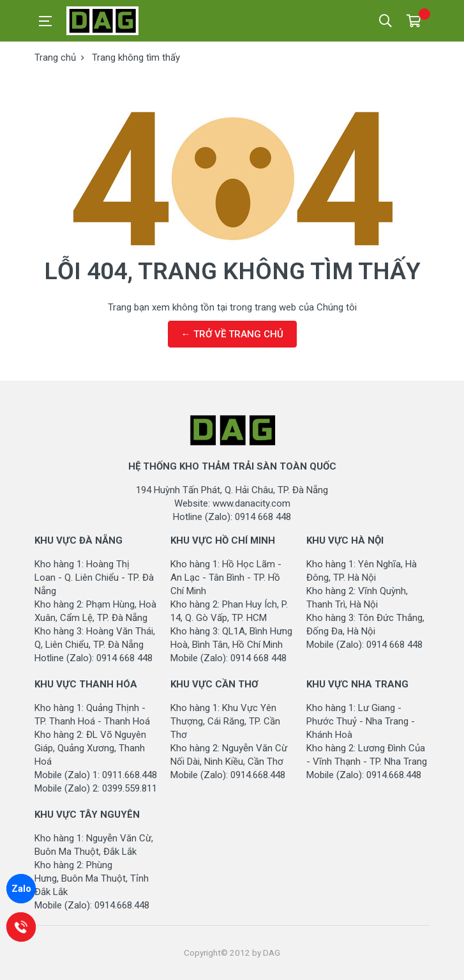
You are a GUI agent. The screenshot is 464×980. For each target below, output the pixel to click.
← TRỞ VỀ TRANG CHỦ (232, 334)
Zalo (21, 889)
